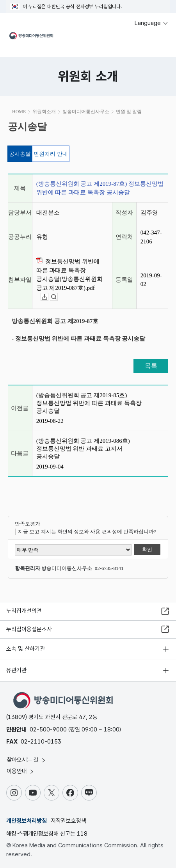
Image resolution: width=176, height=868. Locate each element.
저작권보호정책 (68, 821)
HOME (19, 112)
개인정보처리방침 (27, 821)
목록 (151, 366)
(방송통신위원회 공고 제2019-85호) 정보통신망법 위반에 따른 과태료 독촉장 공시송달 (89, 403)
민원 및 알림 (129, 112)
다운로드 (48, 297)
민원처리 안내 (51, 154)
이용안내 (21, 771)
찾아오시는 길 (27, 760)
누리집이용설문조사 (29, 629)
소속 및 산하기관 (26, 649)
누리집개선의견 (24, 611)
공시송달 (20, 154)
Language (152, 23)
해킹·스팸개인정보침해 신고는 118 (47, 834)
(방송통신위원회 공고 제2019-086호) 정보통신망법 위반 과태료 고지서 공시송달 (83, 449)
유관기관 (16, 670)
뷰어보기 (58, 297)
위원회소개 (44, 112)
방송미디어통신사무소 (86, 112)
